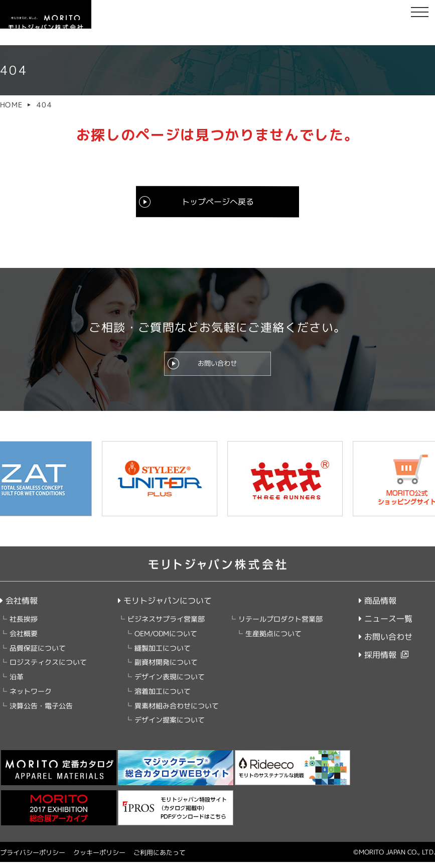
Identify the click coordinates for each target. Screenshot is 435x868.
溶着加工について (163, 697)
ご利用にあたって (160, 858)
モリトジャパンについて (165, 607)
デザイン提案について (170, 726)
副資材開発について (166, 668)
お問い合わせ (217, 366)
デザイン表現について (170, 683)
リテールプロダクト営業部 (280, 625)
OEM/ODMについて (166, 639)
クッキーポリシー (99, 858)
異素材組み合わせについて (177, 712)
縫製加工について (163, 654)
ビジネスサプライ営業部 (166, 625)
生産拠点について (273, 639)
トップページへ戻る (217, 201)
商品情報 (378, 607)
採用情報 (378, 661)
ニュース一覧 (386, 625)
